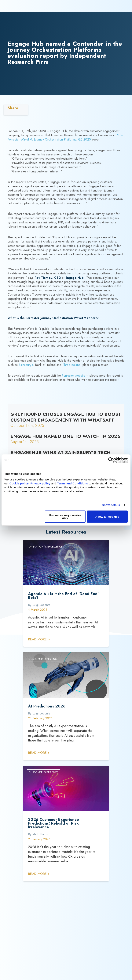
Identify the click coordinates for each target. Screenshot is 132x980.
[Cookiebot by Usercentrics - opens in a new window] (111, 460)
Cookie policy (19, 483)
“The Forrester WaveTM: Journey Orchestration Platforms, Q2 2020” (65, 137)
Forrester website (73, 376)
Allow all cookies (107, 517)
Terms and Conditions (72, 483)
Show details (111, 505)
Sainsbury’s (26, 365)
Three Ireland (71, 365)
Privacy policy (40, 483)
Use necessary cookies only (65, 517)
